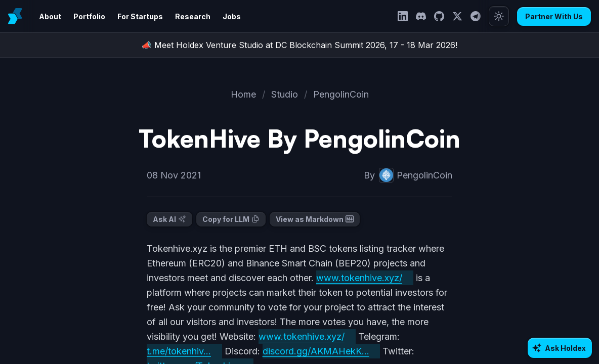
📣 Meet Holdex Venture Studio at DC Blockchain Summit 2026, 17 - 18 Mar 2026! (299, 45)
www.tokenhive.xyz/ (365, 278)
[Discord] (424, 16)
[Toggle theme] (502, 16)
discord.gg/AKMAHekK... (318, 351)
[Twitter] (460, 16)
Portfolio (87, 16)
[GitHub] (442, 16)
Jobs (221, 16)
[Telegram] (479, 16)
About (50, 16)
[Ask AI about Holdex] (561, 348)
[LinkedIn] (406, 16)
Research (185, 16)
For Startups (135, 16)
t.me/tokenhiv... (180, 351)
